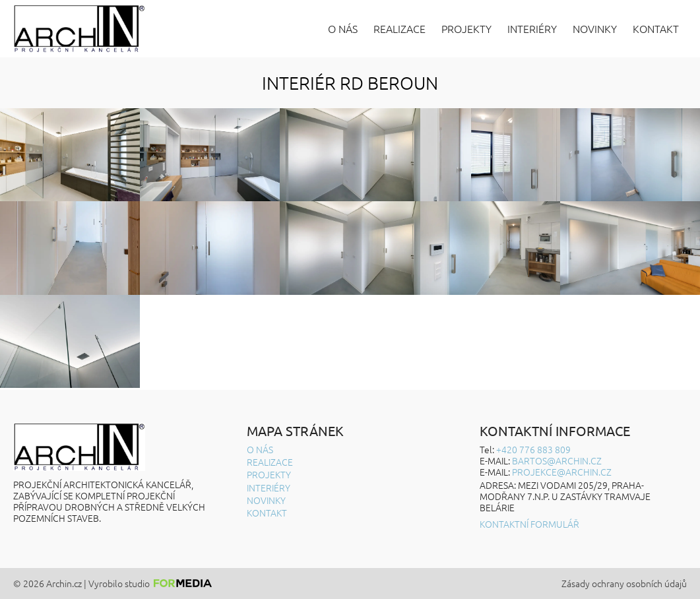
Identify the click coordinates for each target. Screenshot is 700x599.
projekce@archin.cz (562, 472)
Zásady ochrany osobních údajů (624, 583)
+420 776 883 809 (533, 449)
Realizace (399, 29)
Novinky (595, 29)
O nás (343, 29)
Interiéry (532, 29)
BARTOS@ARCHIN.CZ (557, 460)
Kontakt (656, 29)
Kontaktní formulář (529, 524)
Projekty (466, 29)
